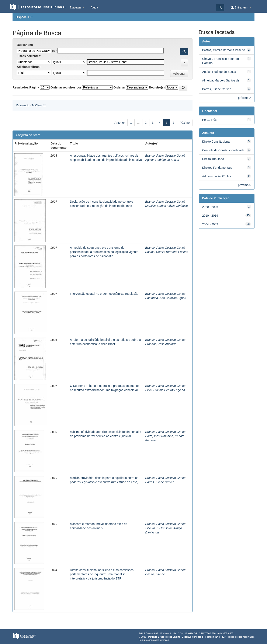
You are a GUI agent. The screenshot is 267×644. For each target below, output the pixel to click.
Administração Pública (217, 176)
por (54, 51)
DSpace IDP (24, 17)
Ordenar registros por (66, 87)
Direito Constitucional (216, 142)
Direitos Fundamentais (217, 168)
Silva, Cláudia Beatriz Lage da (165, 390)
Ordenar (119, 87)
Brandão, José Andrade (161, 344)
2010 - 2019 (210, 216)
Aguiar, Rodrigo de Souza (162, 160)
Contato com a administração (154, 640)
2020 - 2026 (210, 207)
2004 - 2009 (210, 224)
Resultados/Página (26, 87)
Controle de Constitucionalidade (223, 150)
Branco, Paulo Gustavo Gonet (165, 156)
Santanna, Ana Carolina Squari (166, 298)
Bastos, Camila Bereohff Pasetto (167, 252)
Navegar (77, 7)
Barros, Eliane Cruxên (160, 482)
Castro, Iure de (155, 574)
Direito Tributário (213, 159)
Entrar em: (241, 7)
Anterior (120, 123)
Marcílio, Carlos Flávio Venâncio (166, 206)
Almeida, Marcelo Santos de (221, 80)
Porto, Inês (152, 436)
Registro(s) (157, 87)
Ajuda (94, 7)
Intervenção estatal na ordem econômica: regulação (104, 294)
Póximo (185, 123)
